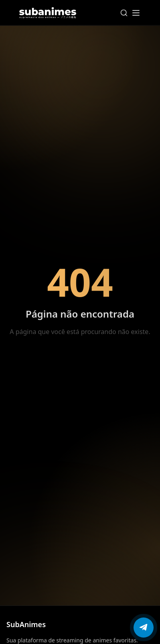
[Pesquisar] (124, 13)
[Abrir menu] (136, 13)
